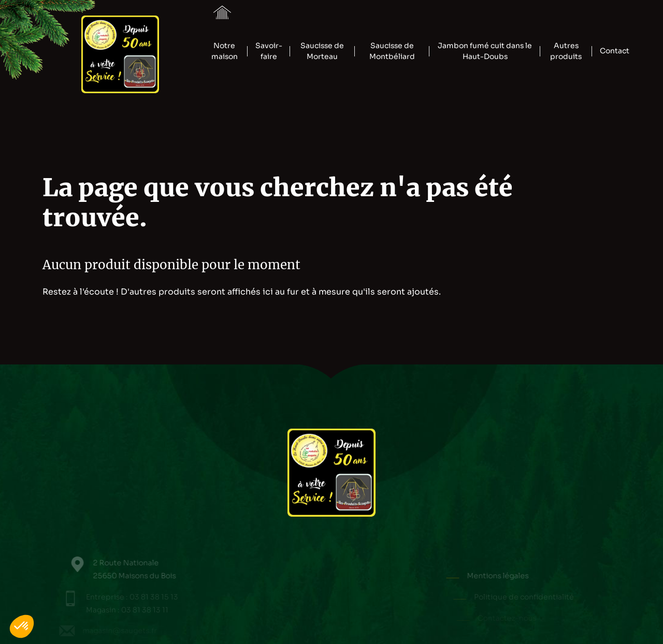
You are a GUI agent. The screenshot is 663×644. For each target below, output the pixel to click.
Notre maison (225, 51)
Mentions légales (508, 576)
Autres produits (566, 51)
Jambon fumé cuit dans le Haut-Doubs (485, 51)
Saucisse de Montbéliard (392, 51)
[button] (22, 626)
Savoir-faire (269, 51)
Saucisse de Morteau (322, 51)
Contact (615, 51)
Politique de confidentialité (529, 597)
